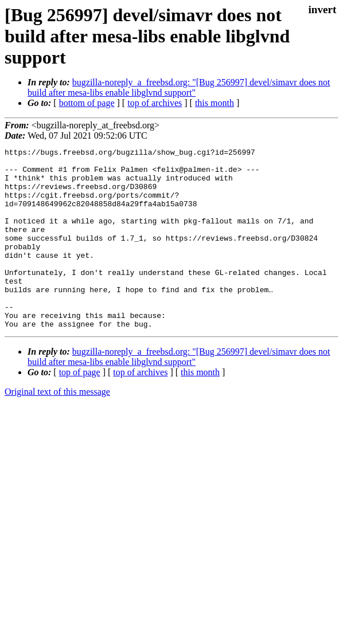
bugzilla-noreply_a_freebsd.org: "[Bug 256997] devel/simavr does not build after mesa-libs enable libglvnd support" (179, 87)
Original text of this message (57, 428)
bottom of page (87, 103)
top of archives (155, 103)
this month (215, 103)
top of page (80, 408)
